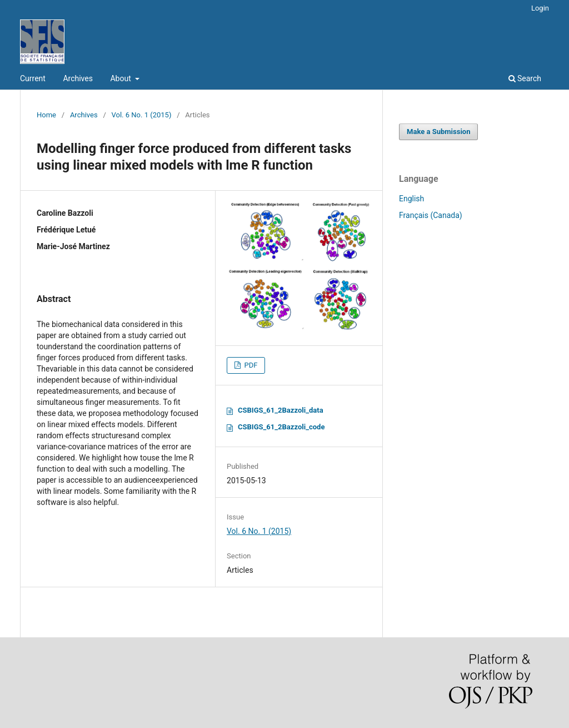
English (411, 199)
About (121, 78)
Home (46, 115)
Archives (78, 78)
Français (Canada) (431, 215)
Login (540, 8)
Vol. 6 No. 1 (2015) (142, 115)
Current (33, 78)
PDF (250, 365)
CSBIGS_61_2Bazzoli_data (281, 410)
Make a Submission (438, 132)
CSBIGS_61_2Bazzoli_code (281, 427)
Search (525, 78)
